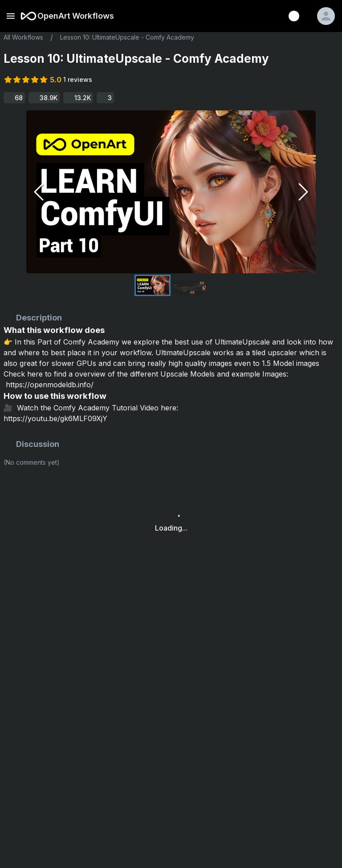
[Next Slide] (303, 192)
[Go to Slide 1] (153, 285)
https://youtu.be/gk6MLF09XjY (55, 418)
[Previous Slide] (39, 192)
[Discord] (294, 16)
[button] (171, 192)
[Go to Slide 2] (189, 287)
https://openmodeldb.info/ (50, 385)
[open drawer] (11, 16)
